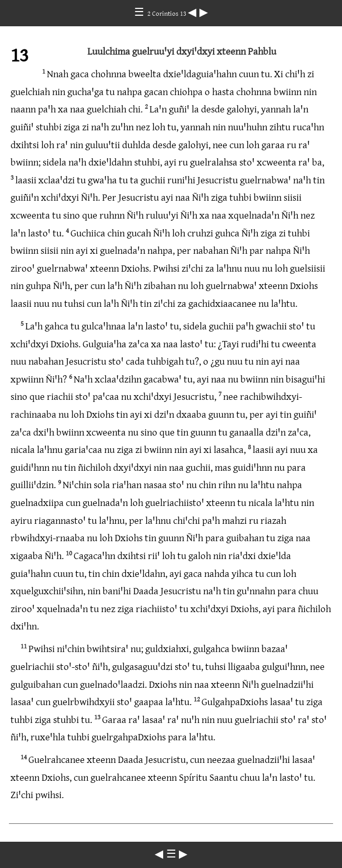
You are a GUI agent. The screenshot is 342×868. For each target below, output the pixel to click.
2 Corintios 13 (168, 13)
